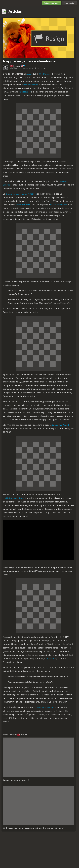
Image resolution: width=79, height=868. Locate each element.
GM (11, 66)
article (30, 74)
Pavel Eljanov (25, 92)
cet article (50, 658)
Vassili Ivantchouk (24, 205)
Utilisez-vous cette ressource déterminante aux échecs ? (34, 828)
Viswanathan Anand (60, 425)
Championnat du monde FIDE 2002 (21, 194)
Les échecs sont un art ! (16, 780)
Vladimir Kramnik (31, 85)
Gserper (17, 66)
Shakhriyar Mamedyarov (14, 498)
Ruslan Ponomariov (59, 205)
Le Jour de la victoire (45, 707)
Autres (44, 68)
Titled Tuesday (45, 74)
